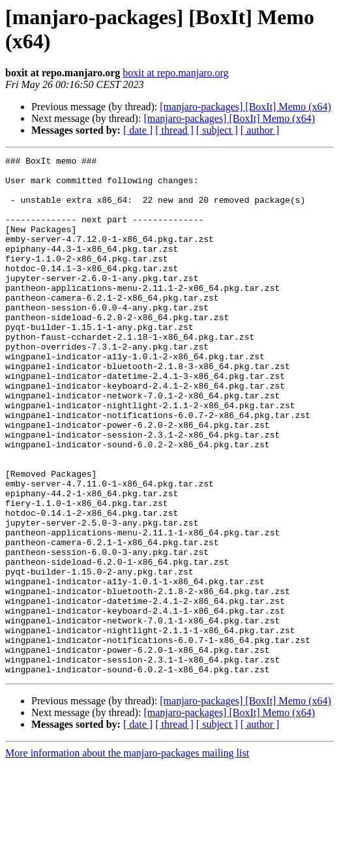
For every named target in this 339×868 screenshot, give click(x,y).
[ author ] (260, 130)
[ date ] (138, 130)
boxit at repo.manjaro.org (175, 73)
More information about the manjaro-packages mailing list (127, 857)
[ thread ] (174, 130)
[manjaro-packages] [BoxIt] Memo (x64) (245, 107)
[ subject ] (217, 130)
